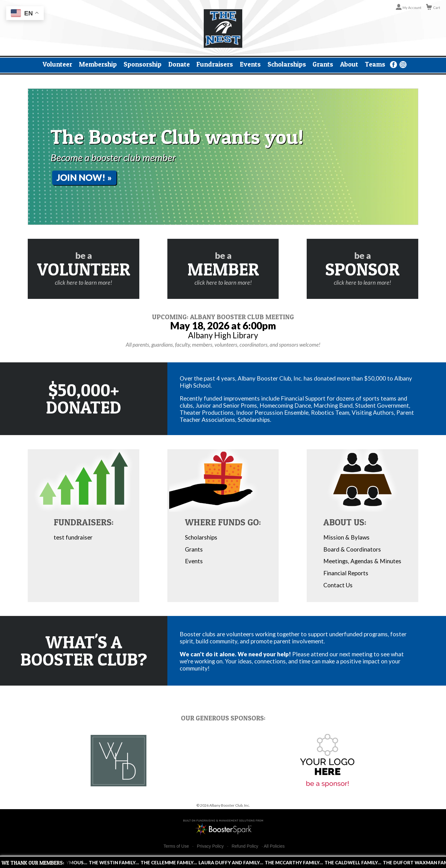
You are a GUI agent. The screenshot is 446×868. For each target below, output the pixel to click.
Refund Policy (245, 846)
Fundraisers (215, 64)
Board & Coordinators (352, 549)
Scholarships (287, 64)
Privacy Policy (210, 846)
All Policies (274, 846)
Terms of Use (176, 846)
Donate (179, 64)
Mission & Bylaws (346, 537)
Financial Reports (346, 573)
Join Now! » (84, 177)
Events (250, 64)
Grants (323, 64)
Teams (375, 64)
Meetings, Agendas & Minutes (362, 561)
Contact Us (338, 585)
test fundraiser (73, 537)
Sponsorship (143, 64)
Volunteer (57, 64)
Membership (98, 64)
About (349, 64)
